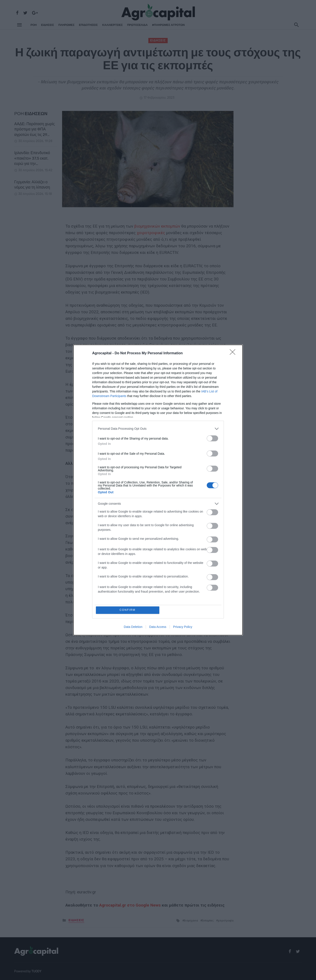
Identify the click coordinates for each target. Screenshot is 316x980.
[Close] (234, 353)
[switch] (212, 438)
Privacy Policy (183, 627)
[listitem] (158, 429)
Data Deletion (133, 627)
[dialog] (158, 490)
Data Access (158, 627)
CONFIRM (128, 610)
